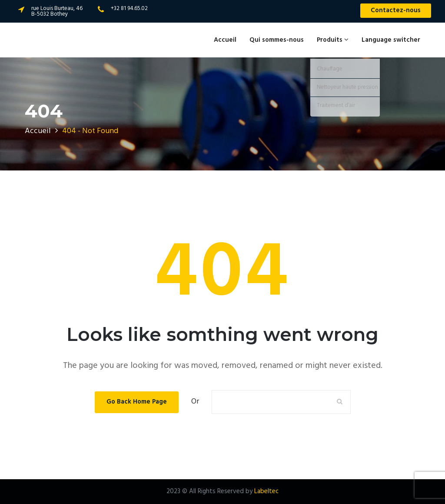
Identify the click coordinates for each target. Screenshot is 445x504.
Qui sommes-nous (277, 40)
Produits (333, 40)
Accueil (225, 40)
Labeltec (266, 491)
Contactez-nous (396, 10)
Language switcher (391, 40)
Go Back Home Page (137, 402)
